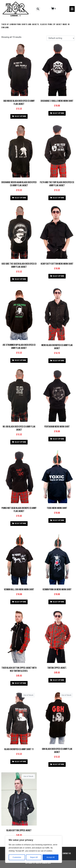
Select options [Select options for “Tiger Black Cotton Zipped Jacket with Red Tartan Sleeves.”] (20, 683)
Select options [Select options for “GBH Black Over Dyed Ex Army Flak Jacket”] (58, 764)
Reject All (34, 857)
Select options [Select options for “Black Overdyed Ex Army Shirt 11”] (20, 762)
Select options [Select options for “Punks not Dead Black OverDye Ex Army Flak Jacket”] (20, 523)
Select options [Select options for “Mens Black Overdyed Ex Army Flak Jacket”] (58, 361)
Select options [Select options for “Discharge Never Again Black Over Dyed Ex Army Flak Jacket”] (20, 198)
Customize (17, 857)
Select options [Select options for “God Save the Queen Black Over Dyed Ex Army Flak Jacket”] (20, 279)
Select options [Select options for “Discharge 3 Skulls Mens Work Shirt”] (58, 113)
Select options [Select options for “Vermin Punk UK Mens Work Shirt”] (58, 602)
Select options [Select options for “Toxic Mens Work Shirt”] (58, 520)
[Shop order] (61, 38)
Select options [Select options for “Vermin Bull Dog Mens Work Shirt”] (20, 602)
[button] (38, 9)
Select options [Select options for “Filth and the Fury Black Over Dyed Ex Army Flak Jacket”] (58, 198)
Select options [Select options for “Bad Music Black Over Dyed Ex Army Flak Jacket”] (20, 116)
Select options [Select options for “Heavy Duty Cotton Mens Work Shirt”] (58, 276)
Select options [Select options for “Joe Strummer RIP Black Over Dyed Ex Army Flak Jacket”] (20, 360)
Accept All (51, 857)
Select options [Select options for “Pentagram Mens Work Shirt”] (58, 439)
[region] (34, 849)
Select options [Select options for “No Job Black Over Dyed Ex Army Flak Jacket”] (20, 442)
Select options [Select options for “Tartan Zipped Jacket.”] (58, 680)
